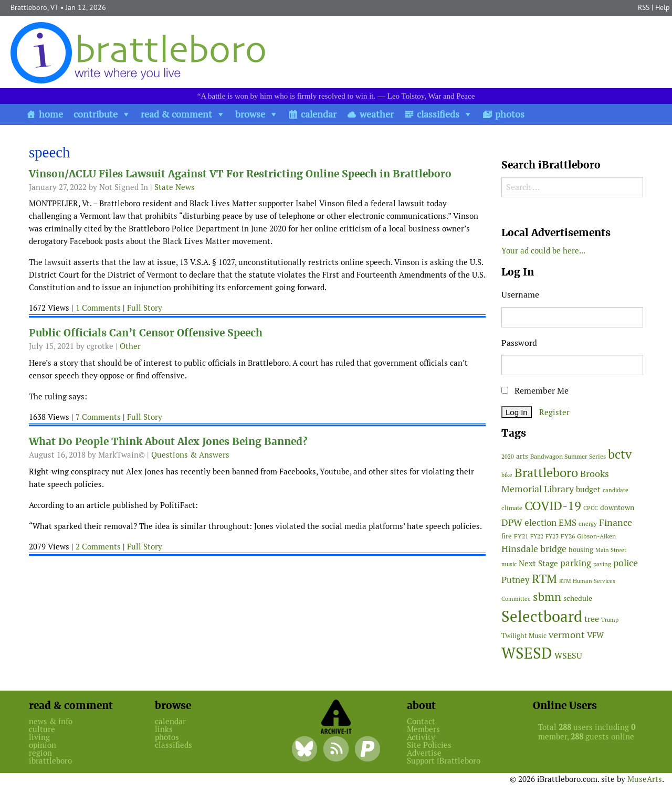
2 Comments (98, 547)
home (51, 114)
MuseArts (645, 779)
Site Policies (429, 745)
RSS (644, 7)
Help (663, 7)
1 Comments (98, 308)
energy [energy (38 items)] (588, 524)
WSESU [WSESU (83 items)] (568, 656)
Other (130, 346)
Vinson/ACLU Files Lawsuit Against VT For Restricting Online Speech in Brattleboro (240, 174)
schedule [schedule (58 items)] (578, 598)
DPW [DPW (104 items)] (512, 522)
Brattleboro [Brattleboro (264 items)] (546, 473)
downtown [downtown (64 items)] (617, 507)
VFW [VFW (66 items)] (595, 635)
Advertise (424, 753)
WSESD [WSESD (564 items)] (527, 653)
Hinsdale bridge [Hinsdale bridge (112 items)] (534, 549)
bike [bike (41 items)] (507, 475)
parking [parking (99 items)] (576, 563)
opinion (43, 745)
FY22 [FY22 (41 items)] (537, 536)
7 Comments (98, 417)
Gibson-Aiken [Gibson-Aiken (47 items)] (596, 536)
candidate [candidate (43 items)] (616, 490)
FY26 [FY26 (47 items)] (568, 536)
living (39, 737)
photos (510, 114)
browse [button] (250, 114)
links (164, 729)
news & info (51, 721)
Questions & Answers (190, 455)
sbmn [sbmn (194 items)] (547, 597)
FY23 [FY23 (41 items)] (552, 536)
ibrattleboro (50, 761)
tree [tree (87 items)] (592, 619)
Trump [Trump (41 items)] (610, 620)
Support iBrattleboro (444, 761)
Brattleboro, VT (34, 7)
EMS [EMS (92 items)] (568, 523)
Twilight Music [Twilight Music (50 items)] (524, 636)
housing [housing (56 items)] (581, 550)
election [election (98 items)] (540, 523)
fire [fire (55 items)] (507, 536)
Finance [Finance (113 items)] (616, 522)
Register (554, 412)
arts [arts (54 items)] (522, 456)
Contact (421, 721)
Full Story (145, 308)
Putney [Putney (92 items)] (516, 580)
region (40, 753)
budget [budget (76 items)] (588, 489)
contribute (96, 114)
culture (42, 729)
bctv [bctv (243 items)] (620, 454)
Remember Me (535, 391)
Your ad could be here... (543, 251)
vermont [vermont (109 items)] (567, 635)
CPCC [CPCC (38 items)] (591, 508)
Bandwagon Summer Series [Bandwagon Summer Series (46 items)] (568, 456)
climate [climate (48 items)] (512, 508)
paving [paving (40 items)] (602, 564)
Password (519, 343)
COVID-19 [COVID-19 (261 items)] (553, 506)
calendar (319, 114)
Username (520, 295)
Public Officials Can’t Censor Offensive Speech (146, 333)
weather (377, 114)
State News (175, 187)
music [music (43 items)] (509, 564)
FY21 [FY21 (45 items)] (521, 536)
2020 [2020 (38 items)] (508, 457)
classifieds (438, 114)
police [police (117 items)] (626, 563)
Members (423, 729)
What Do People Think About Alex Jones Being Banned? (168, 442)
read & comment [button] (176, 114)
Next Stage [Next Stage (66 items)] (538, 563)
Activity (421, 737)
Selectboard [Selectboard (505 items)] (542, 616)
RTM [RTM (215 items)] (544, 579)
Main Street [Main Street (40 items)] (611, 550)
